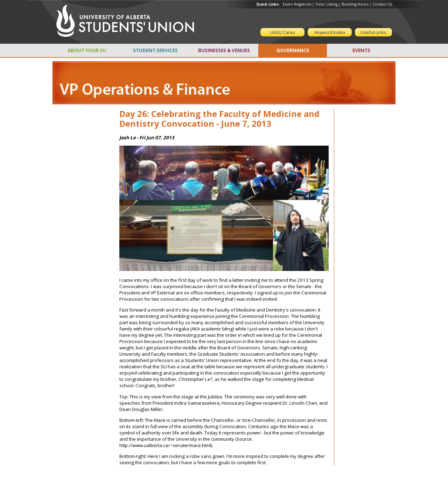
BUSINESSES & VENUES (224, 50)
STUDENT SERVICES (155, 50)
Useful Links (373, 32)
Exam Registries (297, 4)
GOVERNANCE (293, 50)
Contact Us (382, 4)
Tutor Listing (326, 4)
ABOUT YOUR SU (87, 50)
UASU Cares (282, 32)
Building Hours (355, 4)
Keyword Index (330, 32)
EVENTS (361, 50)
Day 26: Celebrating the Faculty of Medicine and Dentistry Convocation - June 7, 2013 (219, 119)
